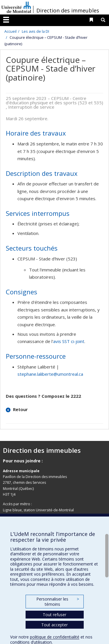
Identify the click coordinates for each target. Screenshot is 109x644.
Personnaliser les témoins (58, 602)
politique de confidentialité (55, 637)
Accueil (10, 31)
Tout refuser (54, 615)
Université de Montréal (16, 7)
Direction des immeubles (68, 10)
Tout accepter (54, 625)
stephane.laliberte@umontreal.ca (50, 374)
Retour (20, 409)
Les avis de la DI (35, 31)
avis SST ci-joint (69, 341)
